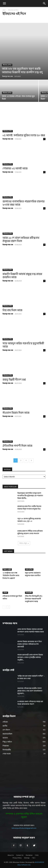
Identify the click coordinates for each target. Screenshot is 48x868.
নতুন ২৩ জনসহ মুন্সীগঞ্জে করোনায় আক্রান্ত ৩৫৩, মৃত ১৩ (29, 520)
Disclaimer (29, 855)
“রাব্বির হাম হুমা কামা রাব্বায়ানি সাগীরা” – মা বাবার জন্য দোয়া (31, 677)
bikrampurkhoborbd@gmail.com (24, 828)
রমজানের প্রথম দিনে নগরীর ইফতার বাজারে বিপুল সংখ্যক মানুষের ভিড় (29, 508)
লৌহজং (5, 593)
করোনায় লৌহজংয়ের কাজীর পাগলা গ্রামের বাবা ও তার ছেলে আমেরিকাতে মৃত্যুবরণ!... (30, 691)
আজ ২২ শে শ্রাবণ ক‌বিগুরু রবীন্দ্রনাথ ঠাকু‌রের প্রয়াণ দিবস (21, 240)
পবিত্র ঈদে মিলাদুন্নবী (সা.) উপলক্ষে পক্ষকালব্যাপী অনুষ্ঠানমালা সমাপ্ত (34, 599)
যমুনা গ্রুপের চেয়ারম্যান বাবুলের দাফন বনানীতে (33, 574)
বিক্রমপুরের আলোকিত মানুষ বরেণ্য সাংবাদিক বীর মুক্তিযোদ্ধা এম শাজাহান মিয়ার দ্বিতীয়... (30, 496)
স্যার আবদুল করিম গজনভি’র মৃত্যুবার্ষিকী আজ (23, 345)
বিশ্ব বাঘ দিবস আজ (12, 310)
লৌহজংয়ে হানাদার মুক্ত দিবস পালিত (12, 597)
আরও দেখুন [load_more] (24, 543)
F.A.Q (37, 855)
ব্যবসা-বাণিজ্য (29, 569)
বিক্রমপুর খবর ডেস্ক (7, 76)
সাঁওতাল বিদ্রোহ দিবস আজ (16, 413)
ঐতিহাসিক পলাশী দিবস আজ (17, 446)
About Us (11, 855)
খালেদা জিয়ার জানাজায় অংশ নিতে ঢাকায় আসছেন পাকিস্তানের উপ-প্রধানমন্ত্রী (30, 644)
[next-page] (31, 460)
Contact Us (20, 855)
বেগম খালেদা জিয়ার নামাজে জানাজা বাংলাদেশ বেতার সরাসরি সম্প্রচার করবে (31, 630)
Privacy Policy (17, 858)
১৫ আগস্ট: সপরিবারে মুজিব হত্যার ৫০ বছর (24, 135)
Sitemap (27, 858)
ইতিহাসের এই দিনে (7, 65)
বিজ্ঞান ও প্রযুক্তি (7, 569)
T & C (34, 858)
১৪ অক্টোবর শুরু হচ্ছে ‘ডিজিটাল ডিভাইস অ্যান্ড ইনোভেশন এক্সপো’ (11, 576)
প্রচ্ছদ (4, 10)
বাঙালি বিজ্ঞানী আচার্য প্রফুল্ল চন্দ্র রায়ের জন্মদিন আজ (22, 276)
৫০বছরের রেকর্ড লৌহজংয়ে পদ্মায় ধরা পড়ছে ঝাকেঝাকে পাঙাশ (30, 703)
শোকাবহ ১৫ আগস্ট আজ (15, 169)
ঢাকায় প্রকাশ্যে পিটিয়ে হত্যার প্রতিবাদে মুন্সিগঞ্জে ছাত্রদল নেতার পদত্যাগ (30, 532)
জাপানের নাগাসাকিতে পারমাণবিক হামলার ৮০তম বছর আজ (24, 203)
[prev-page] (4, 607)
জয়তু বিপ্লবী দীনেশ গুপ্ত (14, 380)
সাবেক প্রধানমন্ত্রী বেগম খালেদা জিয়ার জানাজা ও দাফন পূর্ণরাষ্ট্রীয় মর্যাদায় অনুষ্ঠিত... (30, 657)
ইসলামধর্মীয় (29, 593)
